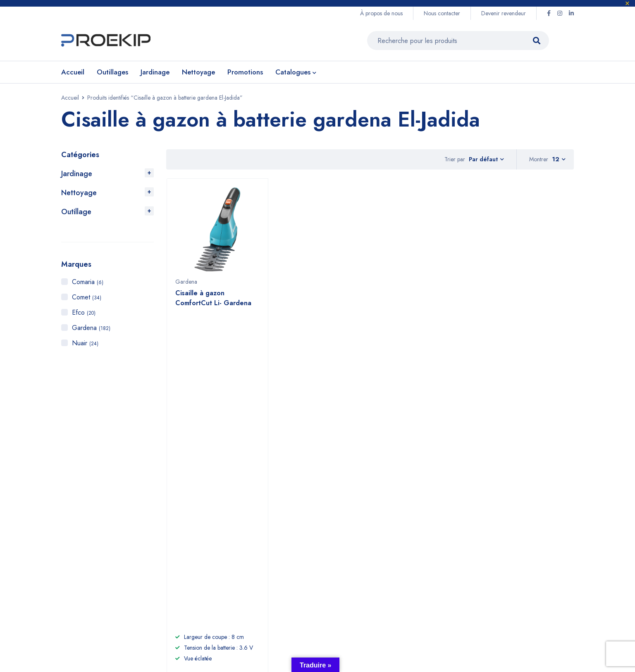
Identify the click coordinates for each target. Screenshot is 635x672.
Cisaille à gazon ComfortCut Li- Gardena (213, 302)
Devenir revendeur (504, 13)
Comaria (88, 282)
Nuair (85, 343)
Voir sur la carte (79, 540)
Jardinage (77, 174)
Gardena (91, 328)
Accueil (70, 98)
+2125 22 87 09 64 (240, 530)
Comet (87, 297)
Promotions (383, 565)
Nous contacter (442, 13)
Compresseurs (389, 551)
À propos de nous (381, 13)
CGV (448, 538)
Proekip (125, 618)
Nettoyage (79, 193)
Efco (84, 312)
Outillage (76, 212)
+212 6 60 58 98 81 (241, 513)
